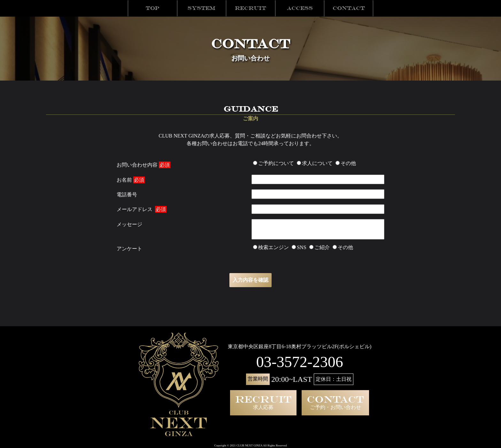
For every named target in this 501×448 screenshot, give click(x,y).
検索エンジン (271, 247)
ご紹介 (320, 247)
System (201, 8)
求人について (315, 163)
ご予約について (274, 163)
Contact (349, 8)
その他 (346, 163)
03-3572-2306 (300, 362)
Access (300, 8)
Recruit (250, 8)
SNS (299, 247)
